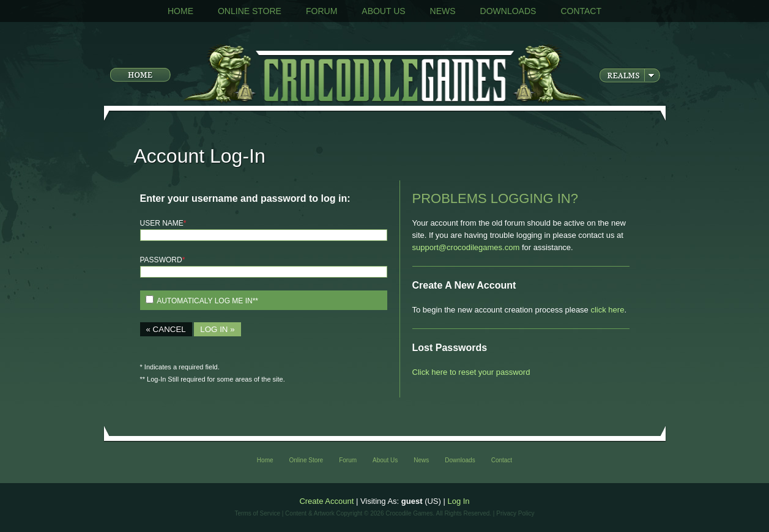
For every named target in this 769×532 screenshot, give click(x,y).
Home (180, 11)
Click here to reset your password (471, 372)
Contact (581, 11)
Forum (321, 11)
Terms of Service (258, 513)
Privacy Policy (515, 513)
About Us (383, 11)
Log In (458, 501)
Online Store (250, 11)
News (443, 11)
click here (607, 310)
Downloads (508, 11)
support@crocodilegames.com (466, 247)
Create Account (326, 501)
